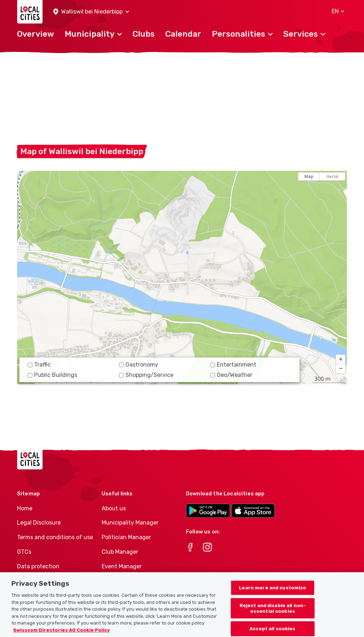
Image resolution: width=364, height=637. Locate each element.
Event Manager (122, 566)
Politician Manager (126, 537)
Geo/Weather (231, 375)
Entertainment (233, 365)
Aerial (333, 176)
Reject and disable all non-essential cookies (273, 612)
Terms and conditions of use (55, 537)
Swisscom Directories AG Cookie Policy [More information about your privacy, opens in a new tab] (61, 634)
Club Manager (120, 552)
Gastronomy (139, 365)
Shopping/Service (146, 375)
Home (25, 508)
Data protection (38, 566)
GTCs (24, 552)
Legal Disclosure (39, 523)
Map (309, 176)
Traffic (39, 365)
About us (114, 508)
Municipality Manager (130, 523)
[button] (91, 12)
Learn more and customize (272, 591)
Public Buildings (52, 375)
